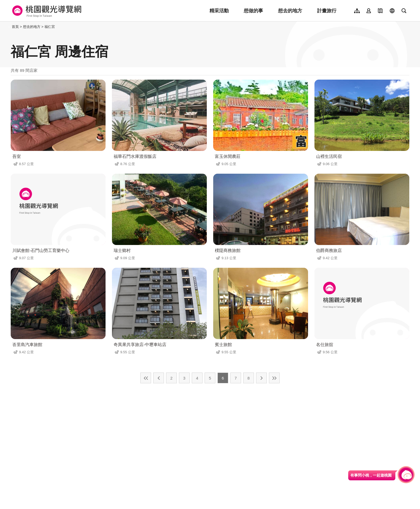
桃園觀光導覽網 (46, 11)
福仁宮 (50, 27)
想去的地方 (290, 11)
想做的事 (253, 11)
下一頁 (261, 378)
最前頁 (146, 378)
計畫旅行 (327, 11)
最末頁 (274, 378)
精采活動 (219, 11)
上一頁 (159, 378)
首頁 (15, 27)
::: (9, 27)
